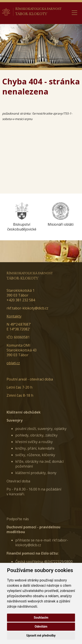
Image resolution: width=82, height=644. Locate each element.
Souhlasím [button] (41, 618)
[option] (22, 217)
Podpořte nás (18, 519)
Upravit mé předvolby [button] (41, 635)
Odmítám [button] (41, 627)
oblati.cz (13, 363)
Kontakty (14, 316)
